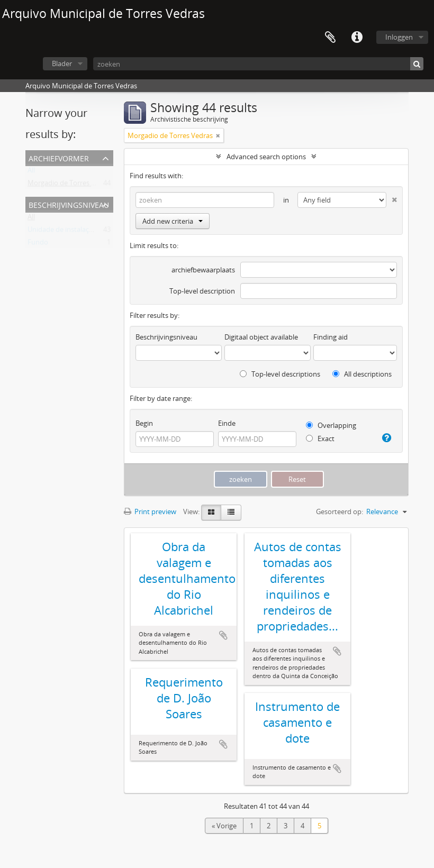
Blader (62, 63)
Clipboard (330, 38)
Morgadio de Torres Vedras (70, 185)
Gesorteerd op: (340, 511)
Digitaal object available (261, 337)
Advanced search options (266, 157)
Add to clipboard (223, 635)
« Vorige (224, 826)
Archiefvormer (59, 157)
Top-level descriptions (280, 374)
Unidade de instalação (62, 232)
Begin (144, 423)
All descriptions (362, 374)
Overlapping (331, 425)
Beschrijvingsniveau (69, 204)
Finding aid (331, 337)
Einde (227, 423)
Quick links (357, 38)
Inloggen (399, 37)
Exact (320, 438)
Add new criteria (173, 221)
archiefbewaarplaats (203, 270)
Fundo (38, 244)
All (31, 172)
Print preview (150, 511)
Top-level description (202, 291)
